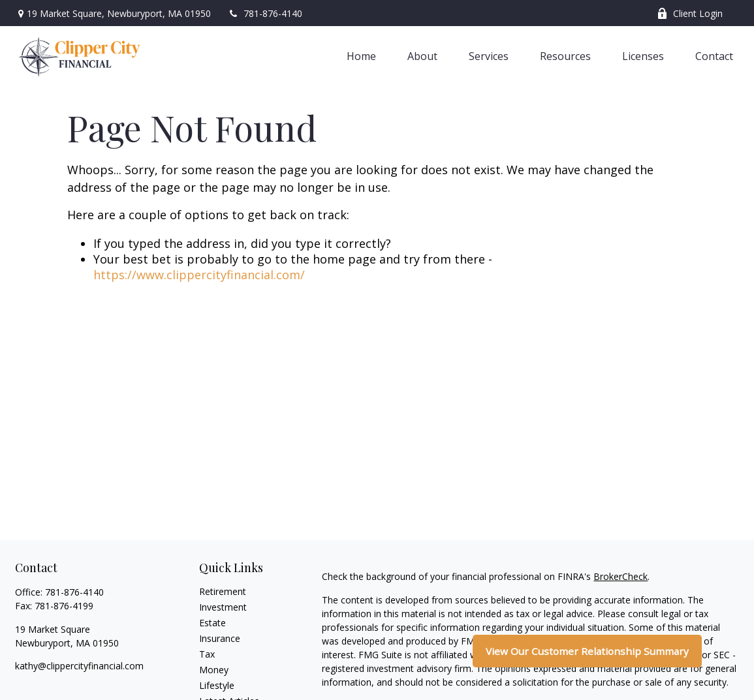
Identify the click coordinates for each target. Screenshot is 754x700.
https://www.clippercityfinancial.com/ (199, 275)
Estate (212, 623)
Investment (223, 607)
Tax (207, 654)
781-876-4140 (265, 13)
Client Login (690, 13)
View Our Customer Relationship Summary (587, 651)
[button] (361, 55)
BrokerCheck (620, 576)
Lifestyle (217, 685)
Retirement (223, 591)
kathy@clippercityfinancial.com (79, 666)
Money (214, 670)
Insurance (220, 638)
